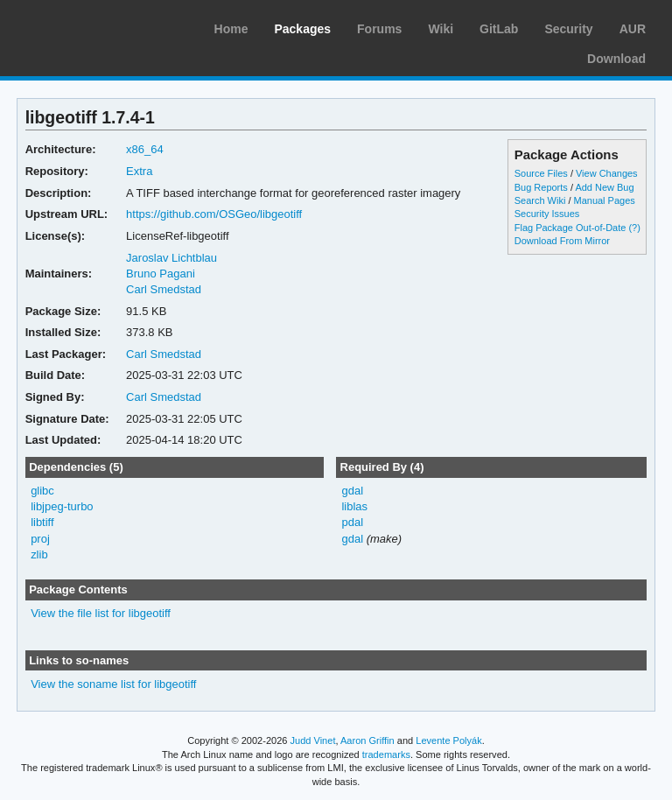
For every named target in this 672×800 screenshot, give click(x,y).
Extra (139, 171)
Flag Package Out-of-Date (570, 228)
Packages (302, 29)
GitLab (499, 29)
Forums (379, 29)
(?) (634, 228)
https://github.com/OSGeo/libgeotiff (214, 214)
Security (568, 29)
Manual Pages (605, 200)
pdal (352, 522)
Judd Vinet (313, 740)
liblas (354, 506)
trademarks (386, 754)
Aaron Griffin (367, 740)
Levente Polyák (448, 740)
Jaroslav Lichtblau (171, 258)
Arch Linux (96, 26)
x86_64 (145, 149)
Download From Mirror (562, 241)
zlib (39, 554)
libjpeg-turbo (62, 506)
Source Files (541, 173)
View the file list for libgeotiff (101, 613)
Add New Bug (604, 187)
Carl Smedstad (164, 289)
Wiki (441, 29)
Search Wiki (540, 200)
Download (616, 59)
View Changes (607, 173)
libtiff (42, 522)
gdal (352, 491)
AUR (633, 29)
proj (40, 539)
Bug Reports (541, 187)
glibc (42, 491)
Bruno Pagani (161, 274)
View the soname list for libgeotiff (113, 684)
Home (231, 29)
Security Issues (547, 214)
